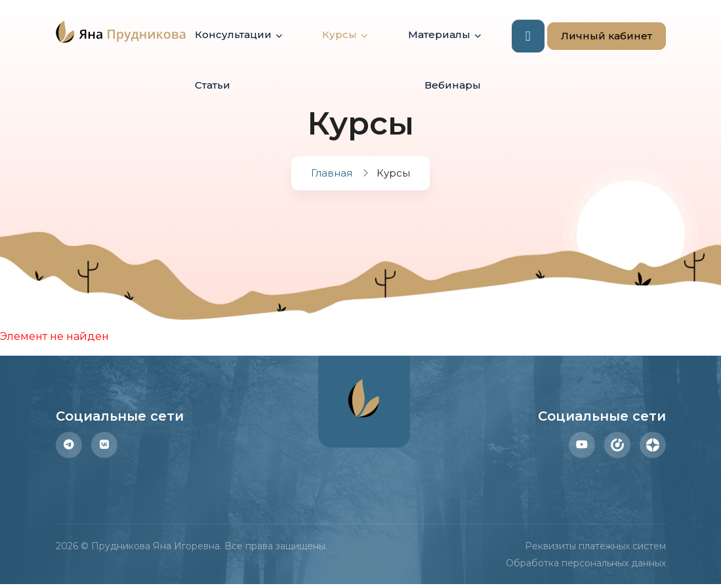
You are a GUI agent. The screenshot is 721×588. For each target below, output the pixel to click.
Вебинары (453, 85)
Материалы (439, 34)
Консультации (233, 34)
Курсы (340, 34)
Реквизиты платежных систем (595, 546)
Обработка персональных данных (586, 563)
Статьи (213, 85)
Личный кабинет (600, 36)
